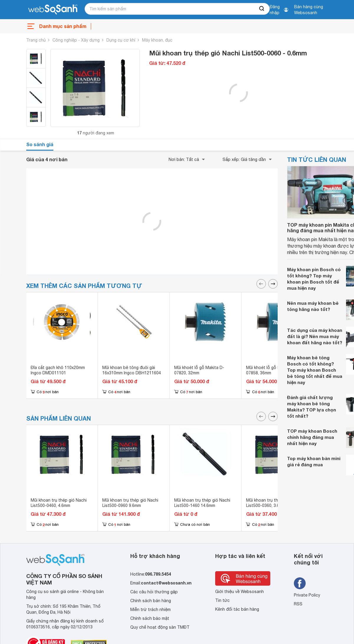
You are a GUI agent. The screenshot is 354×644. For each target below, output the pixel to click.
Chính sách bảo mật (150, 618)
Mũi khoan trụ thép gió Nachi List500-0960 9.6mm (130, 503)
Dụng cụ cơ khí (121, 40)
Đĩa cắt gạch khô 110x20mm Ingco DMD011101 (58, 370)
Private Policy (307, 595)
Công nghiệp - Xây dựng (76, 40)
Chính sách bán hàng (151, 601)
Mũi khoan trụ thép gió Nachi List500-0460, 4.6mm (59, 503)
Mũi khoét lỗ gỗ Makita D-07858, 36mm (271, 370)
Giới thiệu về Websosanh (239, 592)
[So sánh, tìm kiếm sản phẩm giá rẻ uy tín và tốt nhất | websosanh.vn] (53, 10)
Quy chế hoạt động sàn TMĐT (160, 627)
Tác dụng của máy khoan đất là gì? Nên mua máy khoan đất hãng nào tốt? (315, 336)
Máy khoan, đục (157, 40)
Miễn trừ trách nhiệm (150, 610)
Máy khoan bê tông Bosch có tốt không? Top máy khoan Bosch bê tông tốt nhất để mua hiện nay (315, 370)
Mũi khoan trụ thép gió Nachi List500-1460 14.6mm (202, 503)
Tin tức (222, 600)
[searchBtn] (262, 9)
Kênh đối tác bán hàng (237, 609)
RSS (298, 604)
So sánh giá (40, 144)
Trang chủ (36, 40)
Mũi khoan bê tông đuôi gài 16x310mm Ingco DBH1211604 (132, 370)
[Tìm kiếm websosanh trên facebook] (300, 583)
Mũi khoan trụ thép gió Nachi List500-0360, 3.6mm (274, 503)
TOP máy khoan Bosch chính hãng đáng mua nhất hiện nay (312, 437)
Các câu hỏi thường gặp (154, 592)
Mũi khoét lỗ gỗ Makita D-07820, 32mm (199, 370)
